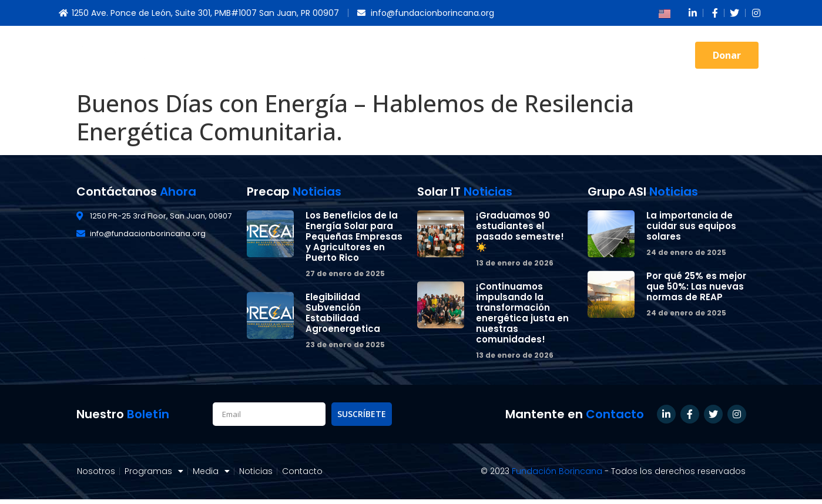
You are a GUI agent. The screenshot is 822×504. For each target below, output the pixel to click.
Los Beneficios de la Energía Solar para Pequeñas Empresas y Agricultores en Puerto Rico (354, 236)
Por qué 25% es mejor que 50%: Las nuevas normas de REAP (696, 286)
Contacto (649, 55)
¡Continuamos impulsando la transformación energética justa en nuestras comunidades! (522, 313)
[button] (727, 55)
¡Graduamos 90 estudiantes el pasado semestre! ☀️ (520, 231)
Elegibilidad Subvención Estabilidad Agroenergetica (343, 313)
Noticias (577, 55)
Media (512, 56)
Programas (434, 56)
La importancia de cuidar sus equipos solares (691, 226)
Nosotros (348, 55)
